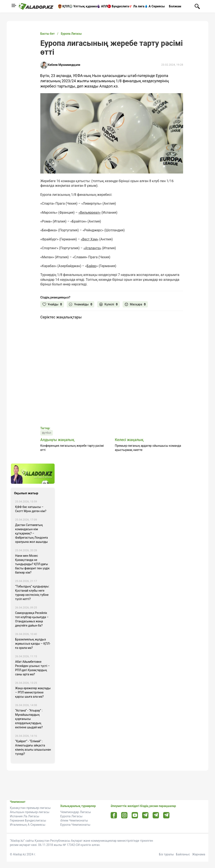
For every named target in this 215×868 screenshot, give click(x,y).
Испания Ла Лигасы (25, 816)
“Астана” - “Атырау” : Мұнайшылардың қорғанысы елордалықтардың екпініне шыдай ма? (29, 719)
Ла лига (139, 6)
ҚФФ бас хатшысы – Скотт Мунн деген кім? (31, 509)
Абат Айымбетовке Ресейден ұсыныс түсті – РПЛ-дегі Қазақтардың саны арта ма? (32, 668)
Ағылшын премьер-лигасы (30, 812)
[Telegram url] (145, 815)
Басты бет (47, 34)
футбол (47, 433)
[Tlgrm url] (156, 815)
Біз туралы (166, 854)
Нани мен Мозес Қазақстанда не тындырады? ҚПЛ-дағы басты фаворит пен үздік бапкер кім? (32, 564)
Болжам (175, 6)
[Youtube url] (135, 816)
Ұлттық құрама (85, 6)
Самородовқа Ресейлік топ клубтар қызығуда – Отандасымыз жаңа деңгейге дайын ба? (32, 619)
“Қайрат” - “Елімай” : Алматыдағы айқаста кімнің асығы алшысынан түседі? (33, 747)
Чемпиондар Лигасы (76, 812)
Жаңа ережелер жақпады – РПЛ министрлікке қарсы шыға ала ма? (33, 692)
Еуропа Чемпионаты (75, 825)
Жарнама (199, 854)
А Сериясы (157, 6)
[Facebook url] (114, 815)
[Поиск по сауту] (197, 6)
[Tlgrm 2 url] (166, 815)
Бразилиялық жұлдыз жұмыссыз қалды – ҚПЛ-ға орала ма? (33, 644)
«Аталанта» (92, 248)
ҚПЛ (66, 6)
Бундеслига (120, 6)
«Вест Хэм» (90, 239)
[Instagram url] (124, 815)
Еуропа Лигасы (71, 816)
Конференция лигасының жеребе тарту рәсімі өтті (72, 448)
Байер (92, 266)
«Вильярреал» (90, 213)
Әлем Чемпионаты (74, 820)
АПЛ (104, 6)
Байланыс (183, 854)
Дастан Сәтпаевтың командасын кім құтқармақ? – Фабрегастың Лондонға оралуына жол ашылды (31, 533)
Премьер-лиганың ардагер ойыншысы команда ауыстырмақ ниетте (148, 448)
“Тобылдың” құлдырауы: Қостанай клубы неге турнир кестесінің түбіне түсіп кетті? (32, 593)
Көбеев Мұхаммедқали (64, 65)
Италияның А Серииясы (28, 825)
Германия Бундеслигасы (28, 820)
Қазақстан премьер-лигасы (30, 808)
